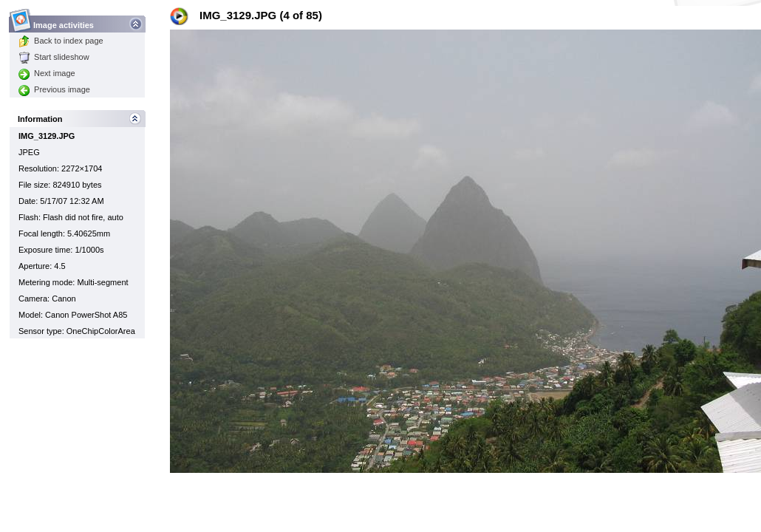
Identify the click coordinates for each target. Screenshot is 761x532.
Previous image (54, 89)
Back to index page (61, 41)
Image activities (64, 21)
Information (40, 119)
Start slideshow (54, 57)
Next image (47, 73)
